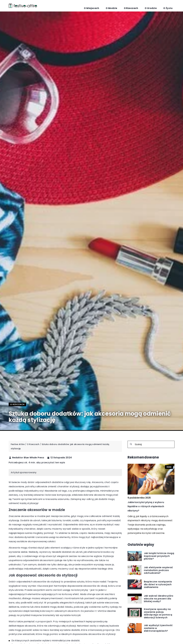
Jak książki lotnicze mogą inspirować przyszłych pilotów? (159, 556)
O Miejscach (114, 6)
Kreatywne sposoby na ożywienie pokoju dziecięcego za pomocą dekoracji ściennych (158, 613)
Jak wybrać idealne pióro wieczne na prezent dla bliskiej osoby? (159, 599)
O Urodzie (158, 6)
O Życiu (170, 6)
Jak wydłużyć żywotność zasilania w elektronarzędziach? (158, 628)
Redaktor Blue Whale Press (28, 458)
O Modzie (129, 6)
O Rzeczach (143, 6)
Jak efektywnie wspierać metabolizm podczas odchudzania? (158, 570)
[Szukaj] (131, 444)
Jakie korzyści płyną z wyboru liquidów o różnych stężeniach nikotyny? (146, 506)
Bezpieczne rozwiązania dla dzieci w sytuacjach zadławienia (158, 584)
